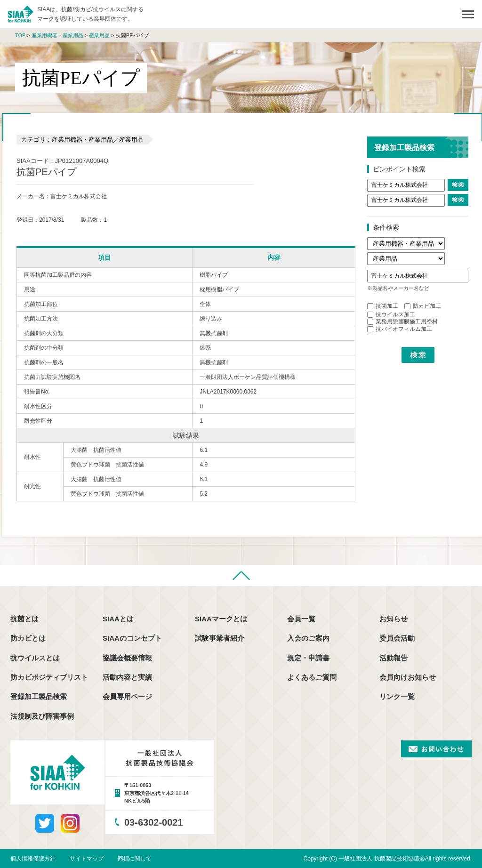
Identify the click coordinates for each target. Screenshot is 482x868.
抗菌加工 (383, 306)
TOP (20, 35)
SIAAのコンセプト (132, 638)
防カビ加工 (423, 306)
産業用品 (99, 35)
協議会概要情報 (127, 658)
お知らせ (394, 619)
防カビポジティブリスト (49, 677)
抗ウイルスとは (35, 658)
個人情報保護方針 (33, 859)
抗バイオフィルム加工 (400, 329)
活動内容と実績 (127, 677)
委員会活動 (397, 638)
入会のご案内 (308, 638)
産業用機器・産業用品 (57, 35)
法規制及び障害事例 (42, 716)
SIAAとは (118, 619)
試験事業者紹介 (220, 638)
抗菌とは (24, 619)
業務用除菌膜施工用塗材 (402, 321)
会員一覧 (301, 619)
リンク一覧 (397, 696)
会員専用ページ (127, 696)
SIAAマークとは (221, 619)
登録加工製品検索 (39, 696)
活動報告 (394, 658)
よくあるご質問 (312, 677)
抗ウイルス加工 (391, 314)
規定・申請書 (308, 658)
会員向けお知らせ (408, 677)
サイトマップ (87, 859)
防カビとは (28, 638)
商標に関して (135, 859)
